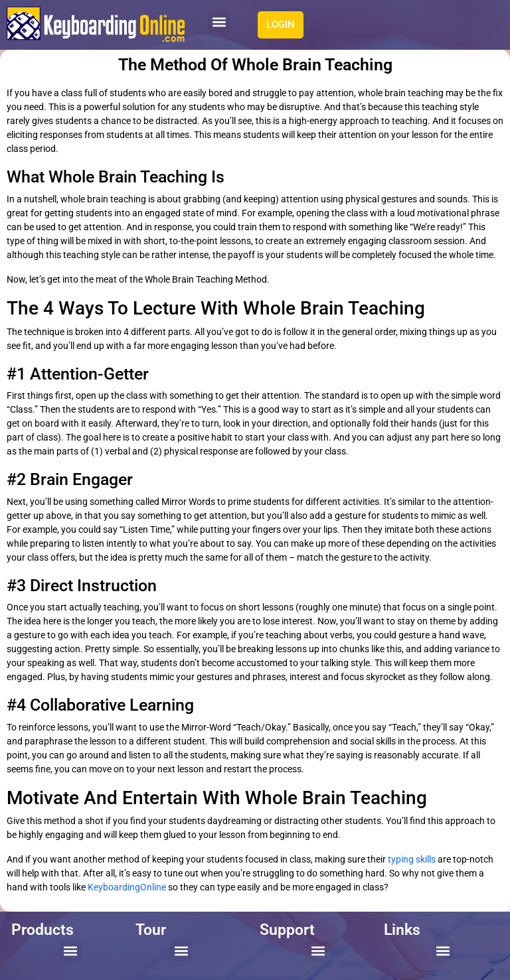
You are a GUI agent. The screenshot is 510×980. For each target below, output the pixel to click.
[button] (219, 22)
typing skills (412, 859)
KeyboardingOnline (127, 887)
